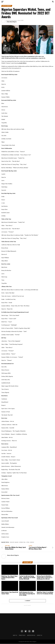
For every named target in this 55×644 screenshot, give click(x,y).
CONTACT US (39, 635)
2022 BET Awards (14, 542)
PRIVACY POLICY (22, 635)
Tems (28, 542)
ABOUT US (15, 635)
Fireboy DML (23, 542)
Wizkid (32, 542)
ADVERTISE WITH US (31, 635)
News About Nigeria (12, 22)
